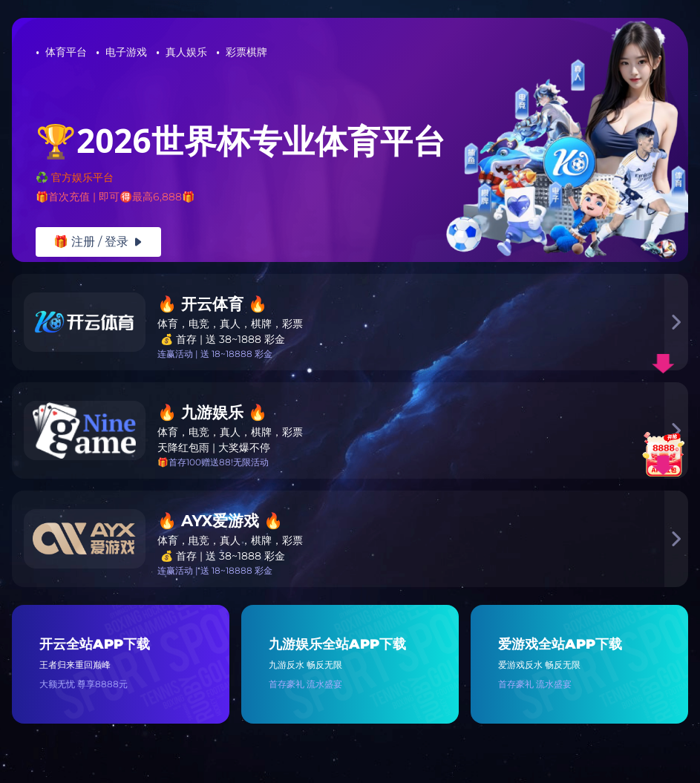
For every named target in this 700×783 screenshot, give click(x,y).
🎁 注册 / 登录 (98, 242)
